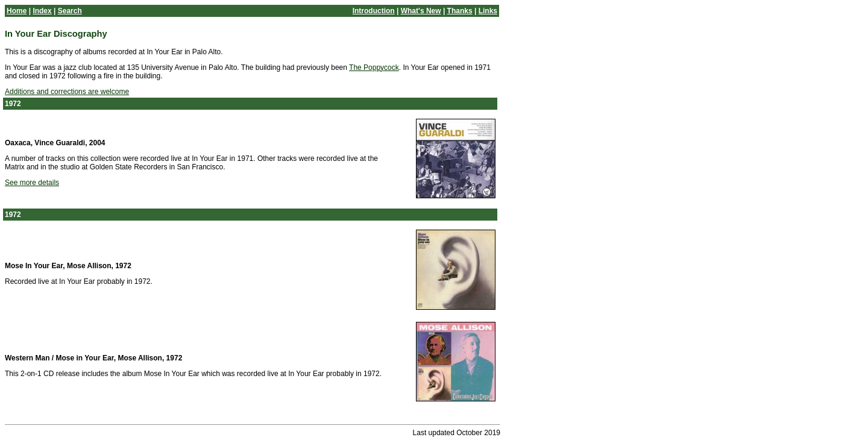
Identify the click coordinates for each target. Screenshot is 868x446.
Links (488, 11)
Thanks (460, 11)
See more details (32, 183)
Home (17, 11)
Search (70, 11)
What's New (421, 11)
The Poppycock (374, 68)
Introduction (374, 11)
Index (42, 11)
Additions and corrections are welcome (67, 92)
